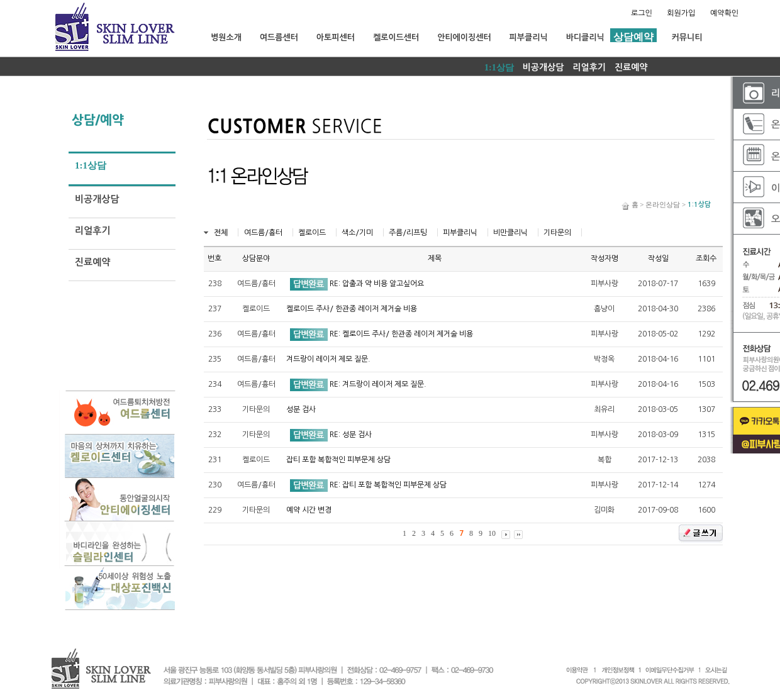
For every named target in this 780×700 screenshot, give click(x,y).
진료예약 (631, 67)
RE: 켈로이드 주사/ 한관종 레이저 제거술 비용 (401, 334)
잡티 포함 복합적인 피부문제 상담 (338, 460)
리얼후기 (589, 67)
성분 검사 (301, 409)
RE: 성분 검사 (351, 435)
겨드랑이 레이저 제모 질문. (328, 359)
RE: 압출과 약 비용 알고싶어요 (377, 284)
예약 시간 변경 (309, 510)
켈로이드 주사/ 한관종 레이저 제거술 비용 (352, 309)
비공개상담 (543, 67)
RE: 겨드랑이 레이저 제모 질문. (378, 384)
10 (492, 533)
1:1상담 (499, 68)
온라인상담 (663, 204)
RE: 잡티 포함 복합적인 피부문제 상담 (388, 485)
